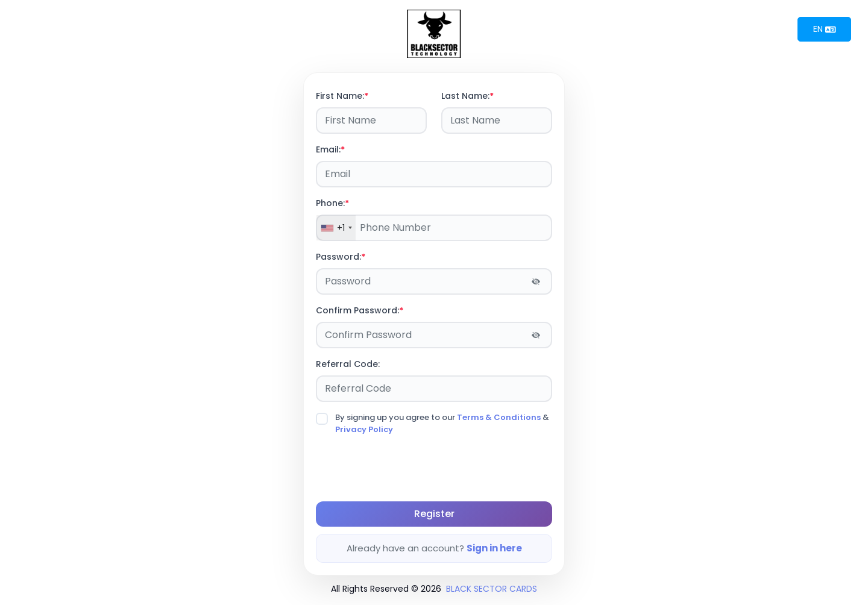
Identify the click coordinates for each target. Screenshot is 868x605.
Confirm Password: (360, 310)
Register (434, 514)
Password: (341, 257)
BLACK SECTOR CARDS (492, 589)
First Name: (342, 96)
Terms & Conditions (499, 417)
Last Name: (467, 96)
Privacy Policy (364, 429)
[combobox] (336, 228)
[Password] (434, 281)
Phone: (332, 203)
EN (825, 29)
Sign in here (494, 548)
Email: (330, 149)
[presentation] (407, 468)
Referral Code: (348, 364)
